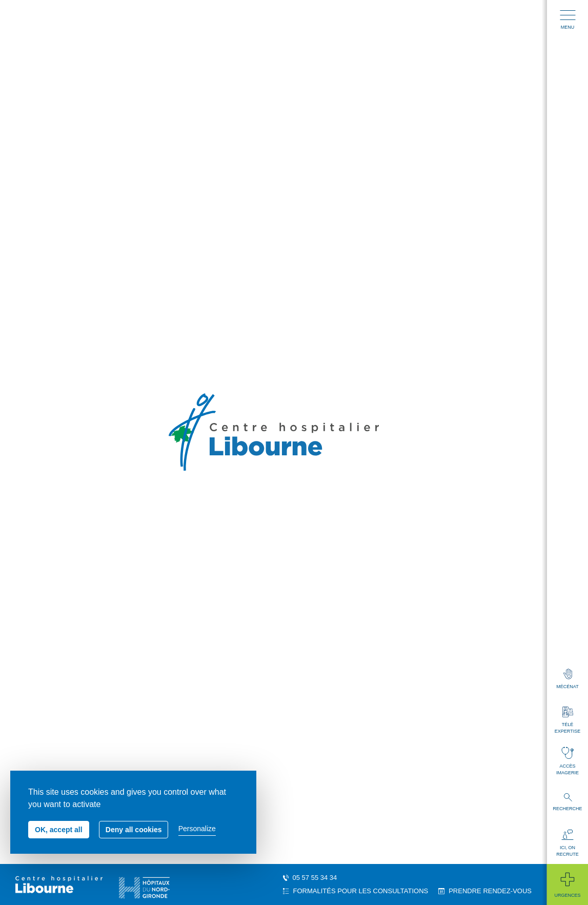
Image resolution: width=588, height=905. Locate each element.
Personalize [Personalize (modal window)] (197, 829)
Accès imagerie (567, 761)
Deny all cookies (134, 830)
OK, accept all (59, 830)
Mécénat (567, 679)
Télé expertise (567, 720)
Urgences (567, 884)
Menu (568, 20)
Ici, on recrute (567, 843)
